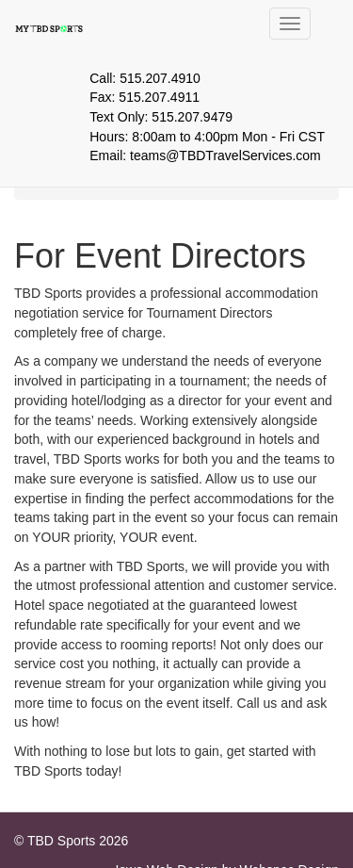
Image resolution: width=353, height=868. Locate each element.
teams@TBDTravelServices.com (225, 156)
